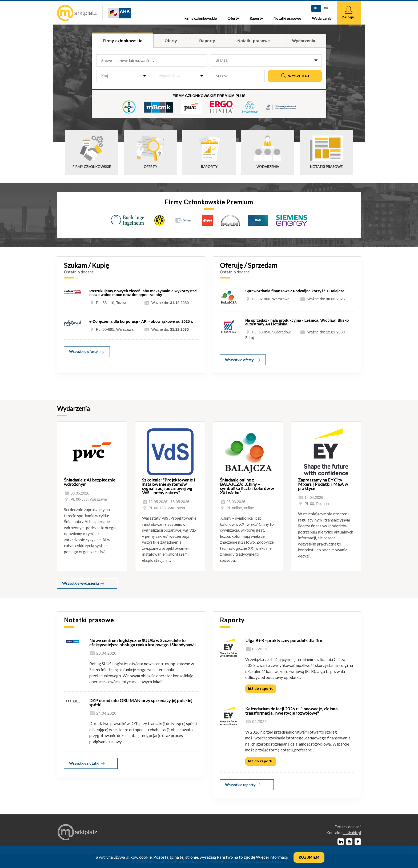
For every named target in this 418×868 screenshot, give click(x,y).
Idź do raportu (261, 689)
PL (316, 8)
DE (326, 8)
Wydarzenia (322, 18)
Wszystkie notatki (87, 763)
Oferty (233, 18)
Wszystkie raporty (243, 785)
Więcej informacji (272, 857)
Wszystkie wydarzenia (84, 583)
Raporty (256, 18)
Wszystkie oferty (87, 351)
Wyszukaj (295, 76)
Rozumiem (309, 857)
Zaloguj (349, 13)
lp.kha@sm (352, 833)
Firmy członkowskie (201, 18)
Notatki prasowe (287, 18)
